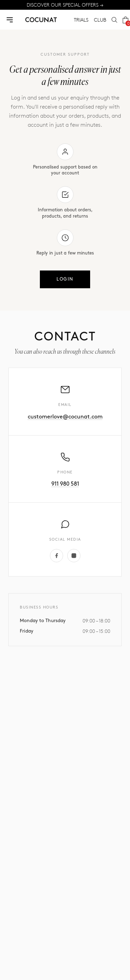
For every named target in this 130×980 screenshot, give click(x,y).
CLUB (100, 20)
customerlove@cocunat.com (65, 417)
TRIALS (81, 20)
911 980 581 (65, 484)
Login (65, 279)
